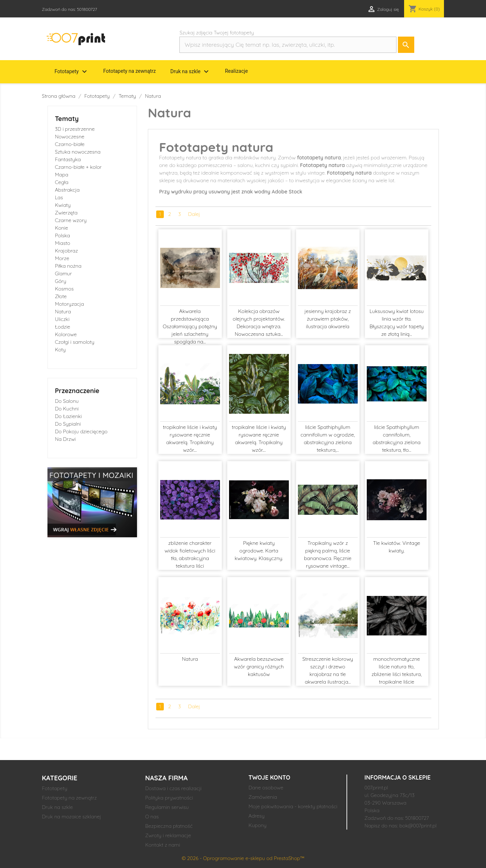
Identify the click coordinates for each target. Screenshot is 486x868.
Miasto (63, 243)
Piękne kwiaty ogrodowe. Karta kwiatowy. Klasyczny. (259, 551)
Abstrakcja (67, 190)
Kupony (258, 825)
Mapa (62, 175)
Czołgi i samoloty (75, 342)
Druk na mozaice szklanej (72, 817)
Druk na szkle (190, 72)
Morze (62, 258)
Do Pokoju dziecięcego (81, 431)
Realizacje (236, 71)
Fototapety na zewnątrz (130, 71)
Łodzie (63, 327)
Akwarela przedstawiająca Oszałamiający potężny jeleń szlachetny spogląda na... (190, 326)
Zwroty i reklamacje (168, 835)
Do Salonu (67, 401)
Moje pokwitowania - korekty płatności (293, 806)
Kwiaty (63, 205)
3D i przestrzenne (75, 129)
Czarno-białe (70, 144)
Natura (63, 312)
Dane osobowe (266, 788)
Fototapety (72, 72)
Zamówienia (263, 797)
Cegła (62, 182)
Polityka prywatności (169, 798)
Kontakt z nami (163, 845)
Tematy (67, 119)
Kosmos (65, 289)
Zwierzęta (66, 213)
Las (59, 197)
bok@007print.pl (418, 826)
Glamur (64, 274)
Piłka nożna (68, 266)
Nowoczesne (70, 137)
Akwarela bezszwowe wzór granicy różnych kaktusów (259, 667)
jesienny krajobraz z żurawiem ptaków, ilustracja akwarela (328, 319)
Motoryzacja (70, 304)
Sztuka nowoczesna (78, 152)
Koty (61, 350)
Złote (61, 296)
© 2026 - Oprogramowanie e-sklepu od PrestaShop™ (243, 858)
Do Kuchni (67, 409)
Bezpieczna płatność (169, 826)
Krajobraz (67, 251)
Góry (61, 281)
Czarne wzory (71, 220)
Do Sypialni (68, 424)
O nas (152, 817)
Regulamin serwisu (167, 807)
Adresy (257, 816)
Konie (62, 228)
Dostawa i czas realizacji (174, 788)
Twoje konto (269, 777)
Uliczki (62, 319)
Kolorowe (66, 334)
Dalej (194, 214)
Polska (63, 235)
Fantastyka (68, 159)
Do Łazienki (68, 416)
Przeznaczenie (77, 391)
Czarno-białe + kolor (78, 167)
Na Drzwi (66, 439)
